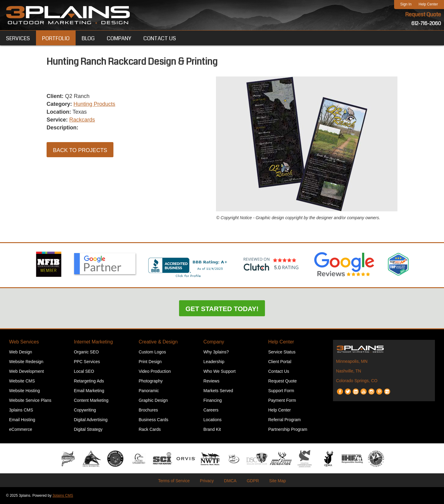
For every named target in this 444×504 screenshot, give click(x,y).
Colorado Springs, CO (357, 381)
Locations (213, 420)
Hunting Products (94, 104)
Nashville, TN (349, 371)
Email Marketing (89, 391)
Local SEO (84, 371)
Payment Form (282, 400)
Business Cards (153, 420)
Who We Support (220, 371)
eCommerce (21, 429)
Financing (213, 400)
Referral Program (284, 420)
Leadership (214, 362)
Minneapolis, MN (352, 361)
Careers (211, 410)
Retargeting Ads (89, 381)
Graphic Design (153, 400)
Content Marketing (91, 400)
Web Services (24, 342)
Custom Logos (152, 352)
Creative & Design (158, 342)
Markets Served (218, 391)
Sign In (406, 4)
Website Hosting (24, 391)
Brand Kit (212, 429)
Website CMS (22, 381)
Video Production (155, 371)
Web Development (26, 371)
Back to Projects (80, 150)
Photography (150, 381)
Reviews (212, 381)
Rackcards (82, 120)
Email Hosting (22, 420)
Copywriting (85, 410)
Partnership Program (288, 429)
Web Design (21, 352)
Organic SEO (86, 352)
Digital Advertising (91, 420)
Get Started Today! (222, 309)
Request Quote (423, 15)
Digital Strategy (88, 429)
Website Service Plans (30, 400)
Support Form (281, 391)
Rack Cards (150, 429)
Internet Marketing (93, 342)
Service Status (282, 352)
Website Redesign (26, 362)
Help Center (428, 4)
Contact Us (279, 371)
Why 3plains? (216, 352)
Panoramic (149, 391)
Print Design (150, 362)
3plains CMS (21, 410)
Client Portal (280, 362)
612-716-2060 (426, 23)
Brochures (148, 410)
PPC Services (87, 362)
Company (214, 342)
